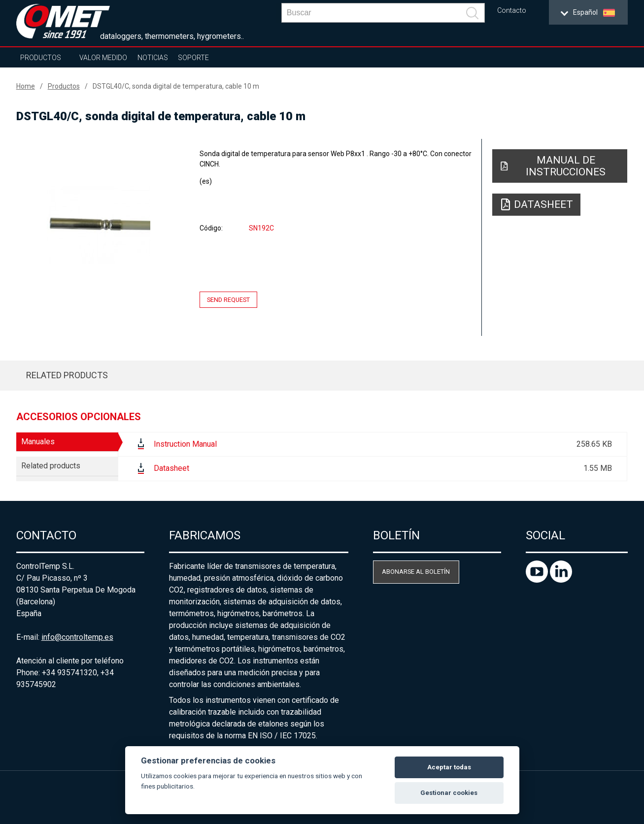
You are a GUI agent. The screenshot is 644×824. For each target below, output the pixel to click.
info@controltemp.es (77, 637)
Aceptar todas (449, 767)
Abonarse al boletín (416, 572)
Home (26, 86)
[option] (99, 225)
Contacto (512, 11)
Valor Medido (103, 58)
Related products (67, 375)
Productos (41, 58)
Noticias (153, 58)
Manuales (38, 442)
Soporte (193, 58)
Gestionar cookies (449, 793)
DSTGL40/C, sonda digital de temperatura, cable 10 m (176, 86)
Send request (228, 300)
